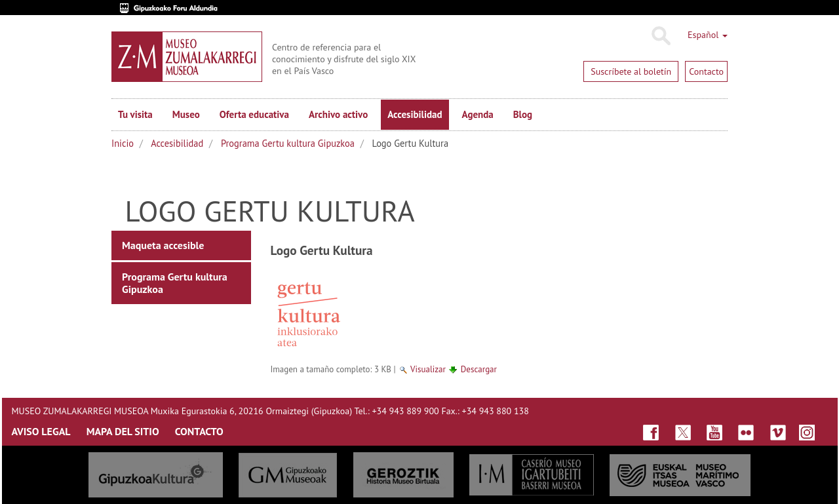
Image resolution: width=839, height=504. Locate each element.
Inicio (123, 143)
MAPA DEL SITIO (123, 431)
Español (708, 35)
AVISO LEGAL (41, 431)
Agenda (478, 114)
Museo (186, 114)
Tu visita (135, 114)
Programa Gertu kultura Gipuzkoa (288, 143)
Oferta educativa (254, 114)
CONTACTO (199, 431)
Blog (523, 114)
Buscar (660, 36)
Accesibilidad (415, 114)
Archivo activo (338, 114)
